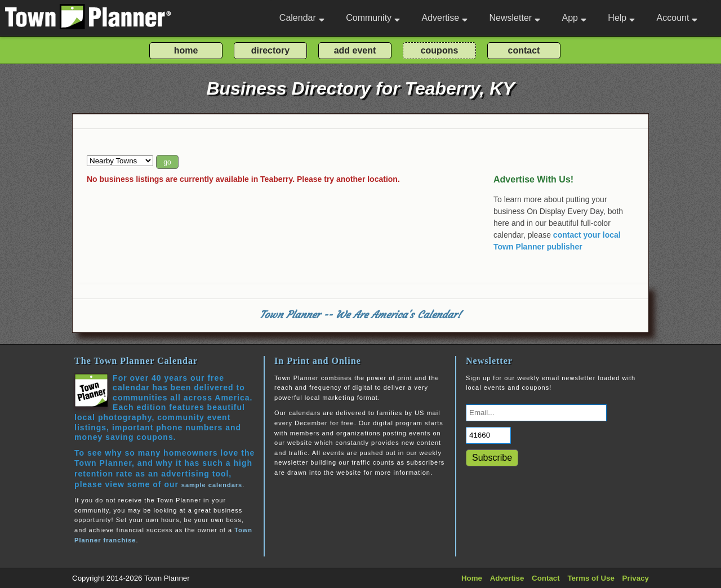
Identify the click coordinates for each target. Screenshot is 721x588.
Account (677, 18)
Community (373, 18)
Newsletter (515, 18)
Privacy (636, 578)
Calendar (302, 18)
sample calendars (212, 485)
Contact (546, 578)
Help (621, 18)
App (574, 18)
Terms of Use (591, 578)
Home (472, 578)
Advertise (444, 18)
